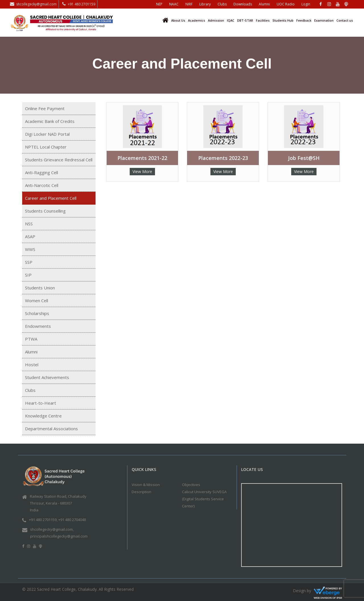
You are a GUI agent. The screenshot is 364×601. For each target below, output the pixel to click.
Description (141, 492)
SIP (28, 275)
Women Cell (37, 300)
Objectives (191, 485)
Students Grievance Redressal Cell (59, 160)
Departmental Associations (51, 429)
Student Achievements (47, 377)
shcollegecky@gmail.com (36, 4)
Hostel (32, 365)
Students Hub (283, 20)
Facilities (263, 20)
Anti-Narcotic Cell (42, 185)
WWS (30, 249)
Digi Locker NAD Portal (47, 134)
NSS (29, 224)
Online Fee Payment (45, 108)
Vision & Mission (146, 485)
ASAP (30, 236)
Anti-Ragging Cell (42, 172)
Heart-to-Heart (41, 403)
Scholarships (37, 313)
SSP (29, 262)
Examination (324, 20)
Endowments (38, 326)
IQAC (231, 20)
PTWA (31, 339)
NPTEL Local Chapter (46, 147)
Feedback (304, 20)
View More (142, 171)
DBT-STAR (245, 20)
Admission (216, 20)
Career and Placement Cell (51, 198)
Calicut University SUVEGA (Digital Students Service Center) (204, 499)
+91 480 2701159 (81, 4)
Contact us (345, 20)
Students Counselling (45, 211)
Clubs (30, 390)
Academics (197, 20)
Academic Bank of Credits (50, 121)
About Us (178, 20)
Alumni (31, 352)
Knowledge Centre (43, 416)
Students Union (40, 288)
